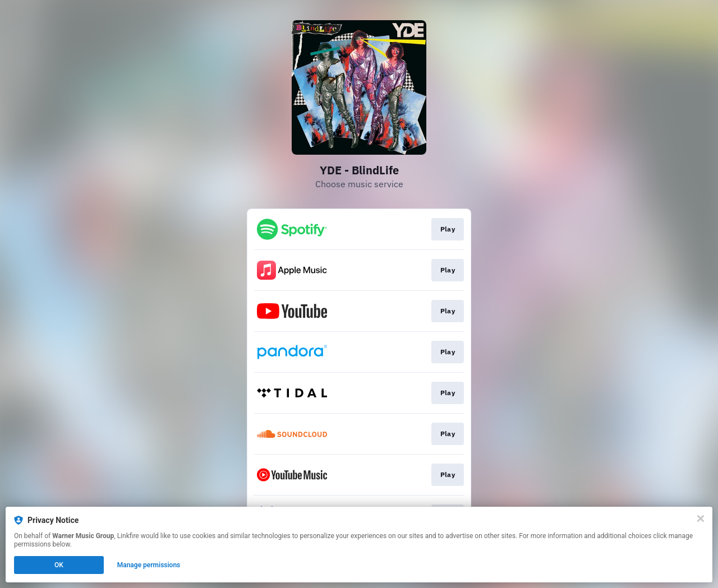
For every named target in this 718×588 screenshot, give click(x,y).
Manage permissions (149, 565)
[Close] (701, 518)
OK (59, 565)
